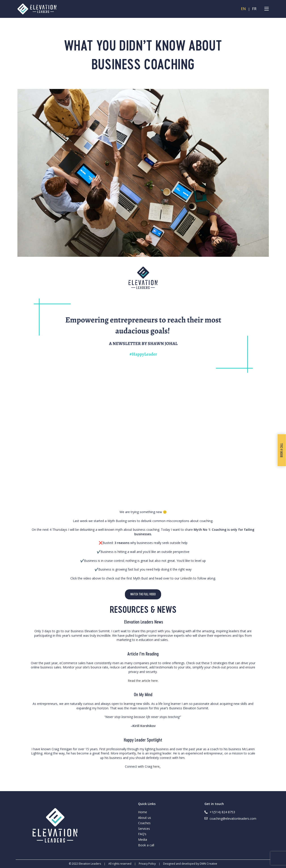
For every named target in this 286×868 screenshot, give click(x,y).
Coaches (144, 823)
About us (145, 818)
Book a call (146, 845)
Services (144, 829)
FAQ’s (142, 834)
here (156, 766)
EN (243, 9)
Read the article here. (143, 681)
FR (254, 9)
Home (143, 812)
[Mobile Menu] (267, 9)
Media (143, 840)
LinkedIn (187, 578)
